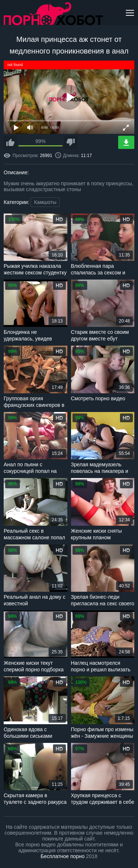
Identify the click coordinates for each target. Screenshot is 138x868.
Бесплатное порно (62, 856)
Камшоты (45, 202)
